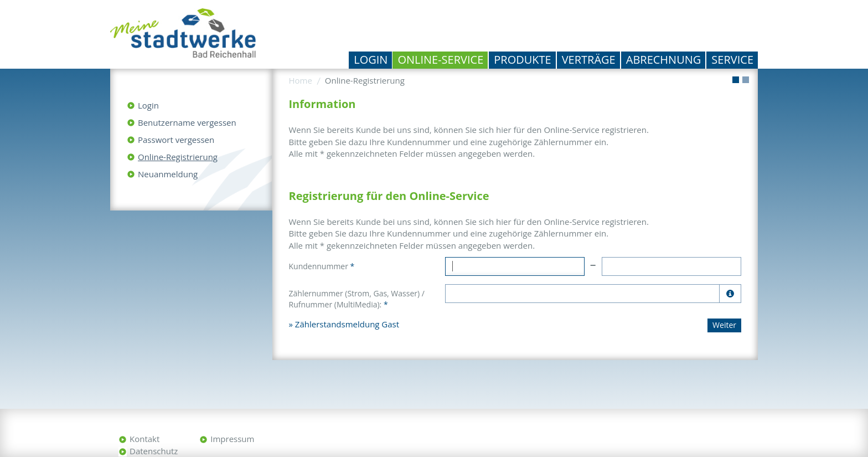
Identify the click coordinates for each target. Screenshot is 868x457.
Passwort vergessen (176, 140)
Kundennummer (322, 266)
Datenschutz (154, 451)
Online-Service (440, 60)
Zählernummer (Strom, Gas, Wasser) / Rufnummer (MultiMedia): (357, 299)
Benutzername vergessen (187, 122)
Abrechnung (664, 60)
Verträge (589, 60)
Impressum (232, 439)
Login (371, 60)
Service (732, 60)
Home (301, 80)
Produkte (522, 60)
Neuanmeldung (168, 174)
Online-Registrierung (178, 157)
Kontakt (144, 439)
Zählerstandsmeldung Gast (347, 324)
